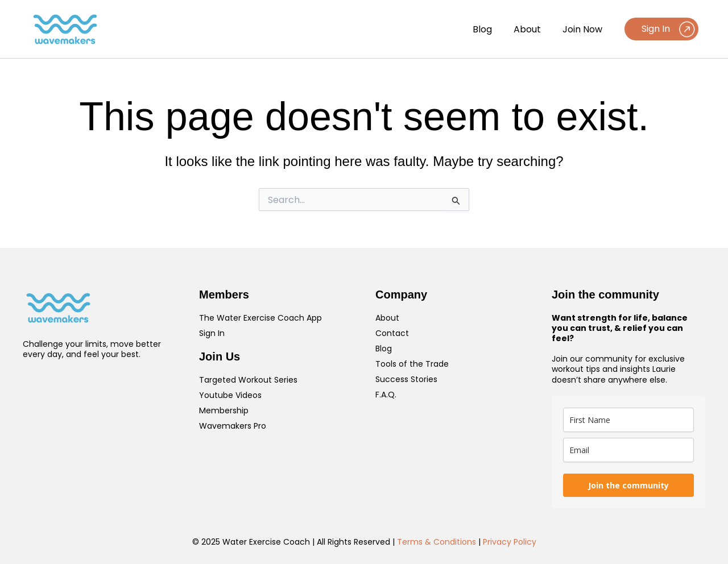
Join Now (584, 29)
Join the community (628, 485)
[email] (628, 450)
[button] (661, 29)
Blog (491, 29)
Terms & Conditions (437, 542)
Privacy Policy (510, 542)
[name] (628, 420)
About (532, 29)
